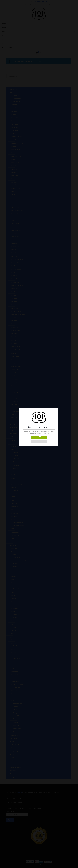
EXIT (39, 441)
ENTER (39, 437)
